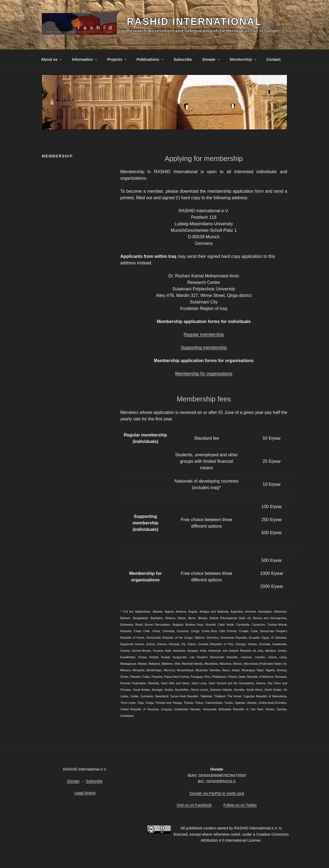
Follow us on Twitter (240, 805)
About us (52, 59)
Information (85, 59)
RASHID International (194, 22)
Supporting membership (204, 348)
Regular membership (204, 335)
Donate (211, 59)
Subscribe (183, 59)
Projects (117, 59)
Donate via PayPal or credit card (217, 793)
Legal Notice (85, 793)
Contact (274, 59)
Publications (150, 59)
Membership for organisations (204, 374)
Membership (243, 59)
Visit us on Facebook (194, 805)
